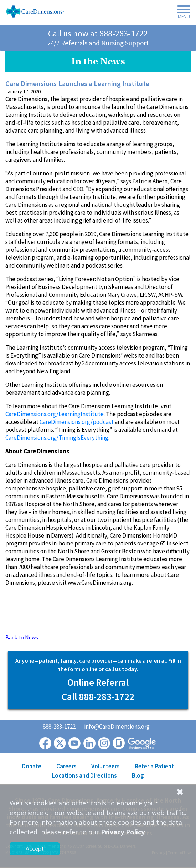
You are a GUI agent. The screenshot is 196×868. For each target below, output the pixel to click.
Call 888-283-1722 (98, 697)
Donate (32, 766)
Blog (138, 775)
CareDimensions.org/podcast (77, 422)
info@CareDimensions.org (117, 727)
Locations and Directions (84, 775)
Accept (35, 849)
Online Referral (98, 682)
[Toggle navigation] (182, 13)
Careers (66, 766)
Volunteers (105, 766)
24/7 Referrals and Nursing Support (98, 43)
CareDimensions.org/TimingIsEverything (57, 438)
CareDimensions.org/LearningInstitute (55, 414)
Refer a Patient (154, 766)
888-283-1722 (124, 33)
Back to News (22, 637)
